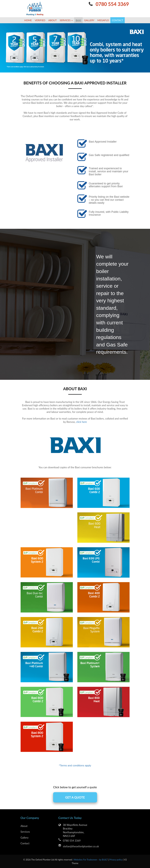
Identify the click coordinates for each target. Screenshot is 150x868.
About (52, 20)
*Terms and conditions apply (75, 766)
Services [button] (66, 20)
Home (28, 20)
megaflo (103, 20)
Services (25, 832)
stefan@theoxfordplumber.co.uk (77, 846)
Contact (118, 20)
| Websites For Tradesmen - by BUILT (90, 860)
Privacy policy (116, 860)
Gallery (89, 20)
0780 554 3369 (112, 4)
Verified (40, 20)
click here (82, 422)
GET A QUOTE (75, 797)
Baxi (78, 20)
